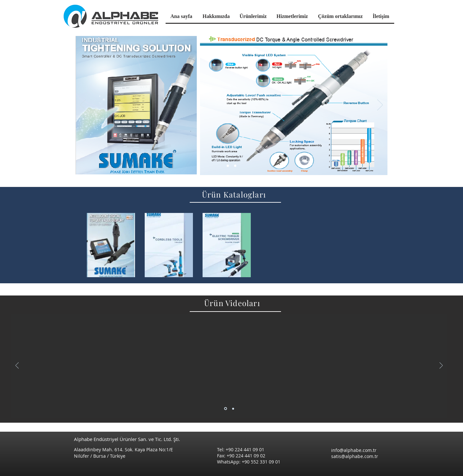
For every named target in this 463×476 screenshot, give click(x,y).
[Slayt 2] (233, 409)
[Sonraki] (380, 105)
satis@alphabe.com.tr (355, 456)
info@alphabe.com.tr (354, 450)
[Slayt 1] (228, 166)
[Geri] (83, 105)
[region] (111, 245)
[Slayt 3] (235, 166)
